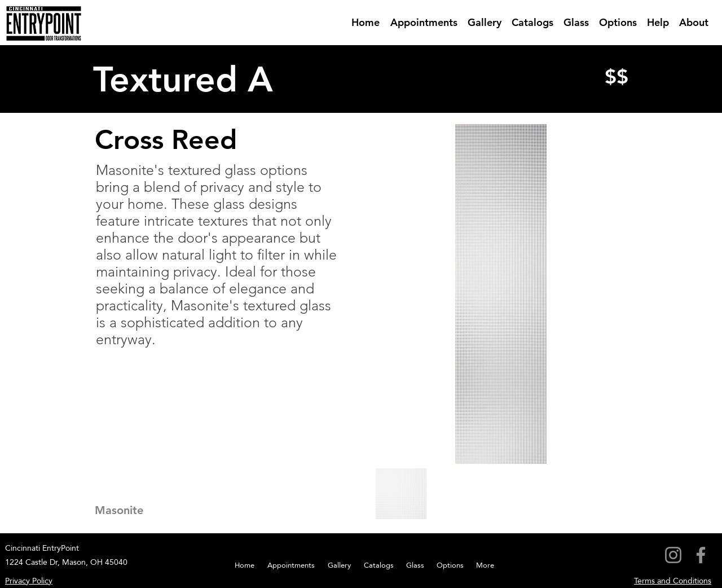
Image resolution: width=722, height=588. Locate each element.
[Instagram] (673, 555)
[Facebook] (701, 555)
